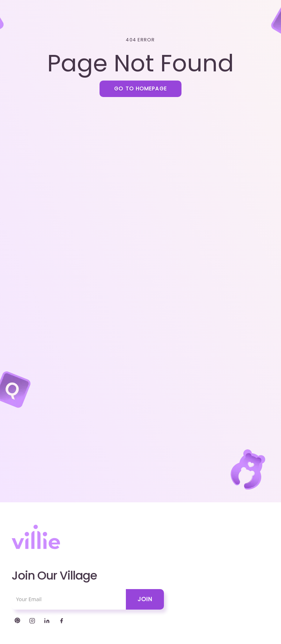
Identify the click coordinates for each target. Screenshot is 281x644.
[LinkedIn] (47, 621)
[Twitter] (18, 621)
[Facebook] (61, 621)
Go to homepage (140, 89)
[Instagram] (32, 621)
